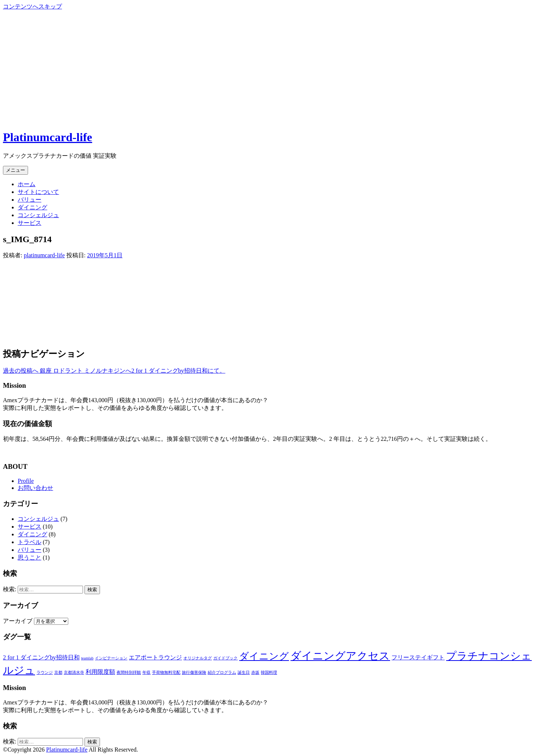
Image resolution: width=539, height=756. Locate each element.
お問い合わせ (35, 488)
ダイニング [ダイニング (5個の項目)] (264, 656)
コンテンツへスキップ (32, 6)
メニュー (15, 170)
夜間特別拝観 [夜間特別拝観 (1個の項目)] (129, 673)
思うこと (30, 558)
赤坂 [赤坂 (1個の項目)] (255, 673)
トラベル (30, 542)
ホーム (27, 184)
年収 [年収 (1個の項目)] (146, 673)
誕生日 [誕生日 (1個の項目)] (244, 673)
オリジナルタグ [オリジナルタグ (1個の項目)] (198, 658)
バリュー (30, 200)
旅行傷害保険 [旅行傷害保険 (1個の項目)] (194, 673)
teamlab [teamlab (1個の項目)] (87, 658)
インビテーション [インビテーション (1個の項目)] (111, 658)
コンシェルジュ (38, 215)
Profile (26, 481)
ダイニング (32, 207)
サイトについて (38, 192)
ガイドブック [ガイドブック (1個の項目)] (225, 658)
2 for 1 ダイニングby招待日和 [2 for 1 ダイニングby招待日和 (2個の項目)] (41, 658)
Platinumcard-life (48, 137)
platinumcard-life (44, 255)
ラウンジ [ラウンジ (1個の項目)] (45, 673)
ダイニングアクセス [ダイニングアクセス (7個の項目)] (340, 656)
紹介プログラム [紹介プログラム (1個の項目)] (222, 673)
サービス (30, 223)
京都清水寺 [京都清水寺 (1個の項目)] (74, 673)
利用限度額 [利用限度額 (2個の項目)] (100, 672)
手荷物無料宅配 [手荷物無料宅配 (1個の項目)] (166, 673)
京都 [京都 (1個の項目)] (58, 673)
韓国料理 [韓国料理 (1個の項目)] (269, 673)
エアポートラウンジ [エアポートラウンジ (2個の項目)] (155, 658)
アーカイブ (18, 621)
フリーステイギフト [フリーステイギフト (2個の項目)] (418, 658)
